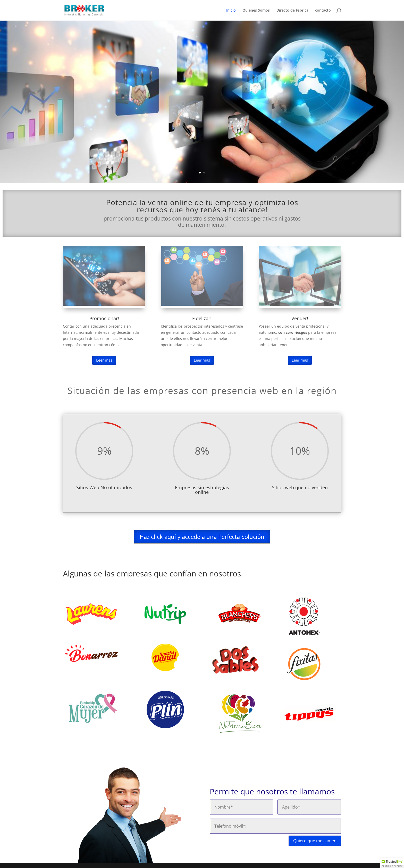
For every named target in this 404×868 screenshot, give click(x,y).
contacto (323, 11)
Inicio (231, 11)
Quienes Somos (256, 11)
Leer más (104, 360)
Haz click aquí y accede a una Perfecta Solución (202, 537)
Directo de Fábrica (292, 11)
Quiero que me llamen (315, 841)
